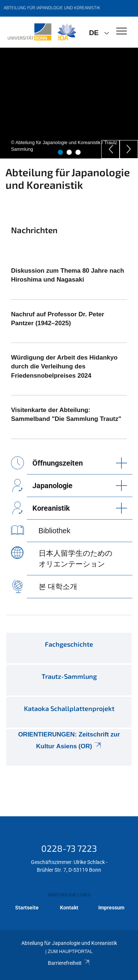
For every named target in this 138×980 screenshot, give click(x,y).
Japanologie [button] (52, 486)
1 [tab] (60, 152)
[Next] (129, 149)
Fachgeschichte (69, 644)
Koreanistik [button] (51, 508)
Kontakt (69, 908)
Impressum (111, 908)
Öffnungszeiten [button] (58, 463)
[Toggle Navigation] (122, 32)
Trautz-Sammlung (69, 676)
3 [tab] (78, 152)
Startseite (27, 908)
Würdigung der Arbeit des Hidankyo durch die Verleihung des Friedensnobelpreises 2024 (64, 367)
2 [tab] (69, 152)
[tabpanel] (69, 103)
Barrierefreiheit (69, 963)
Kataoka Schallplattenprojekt (69, 708)
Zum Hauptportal (70, 952)
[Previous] (110, 149)
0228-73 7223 (69, 848)
